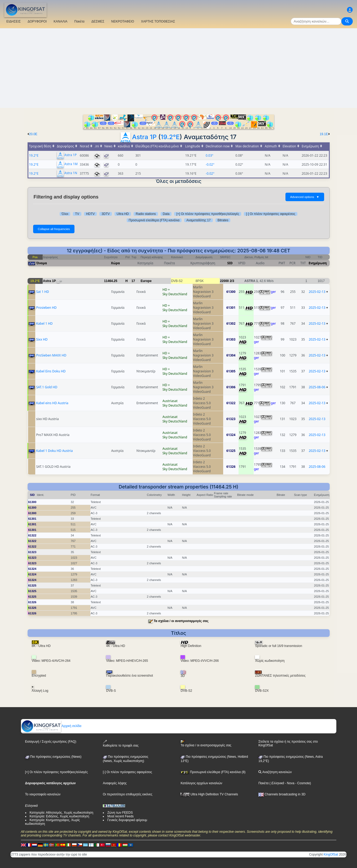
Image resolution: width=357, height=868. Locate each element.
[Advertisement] (179, 68)
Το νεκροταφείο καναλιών (43, 794)
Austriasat (170, 401)
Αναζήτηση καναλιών (275, 772)
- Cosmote (302, 783)
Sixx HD (42, 339)
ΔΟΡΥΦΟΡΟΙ (37, 21)
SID (230, 263)
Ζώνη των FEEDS (120, 813)
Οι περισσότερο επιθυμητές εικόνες (128, 794)
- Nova (289, 783)
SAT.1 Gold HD (47, 387)
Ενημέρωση (318, 263)
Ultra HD (123, 214)
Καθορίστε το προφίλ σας (121, 744)
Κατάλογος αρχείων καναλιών (201, 783)
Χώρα (116, 263)
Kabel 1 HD (44, 323)
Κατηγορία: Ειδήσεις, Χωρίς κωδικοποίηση (59, 816)
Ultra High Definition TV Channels (209, 794)
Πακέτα (79, 21)
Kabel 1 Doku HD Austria (54, 451)
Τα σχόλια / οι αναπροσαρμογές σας (181, 621)
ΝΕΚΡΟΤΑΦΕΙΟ (123, 21)
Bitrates (223, 220)
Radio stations (146, 214)
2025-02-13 (317, 292)
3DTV (106, 214)
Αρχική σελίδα (51, 726)
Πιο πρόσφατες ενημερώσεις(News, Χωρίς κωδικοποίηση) (125, 759)
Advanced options (305, 197)
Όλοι (65, 214)
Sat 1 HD (42, 292)
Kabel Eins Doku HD (51, 371)
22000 (224, 281)
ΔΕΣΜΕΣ (98, 21)
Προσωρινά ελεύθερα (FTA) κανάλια (154, 220)
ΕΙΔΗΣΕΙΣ (14, 21)
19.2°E (170, 137)
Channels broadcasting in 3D (282, 794)
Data (166, 214)
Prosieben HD (46, 308)
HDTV (91, 214)
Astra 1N (71, 173)
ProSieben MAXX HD (51, 355)
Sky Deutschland (175, 294)
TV (77, 214)
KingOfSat (331, 854)
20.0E (33, 134)
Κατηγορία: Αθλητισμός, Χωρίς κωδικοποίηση (61, 813)
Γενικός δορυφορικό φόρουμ (127, 820)
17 (133, 281)
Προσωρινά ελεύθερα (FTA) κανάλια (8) (213, 772)
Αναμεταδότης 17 (199, 220)
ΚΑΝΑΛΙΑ (60, 21)
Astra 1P (144, 137)
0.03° (210, 155)
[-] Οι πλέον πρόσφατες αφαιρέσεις (271, 214)
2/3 (232, 281)
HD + (166, 290)
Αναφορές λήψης (115, 783)
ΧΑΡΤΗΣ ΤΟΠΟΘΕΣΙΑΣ (158, 21)
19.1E (324, 134)
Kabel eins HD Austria (52, 403)
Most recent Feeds (120, 816)
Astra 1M (71, 164)
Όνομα (42, 263)
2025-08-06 (317, 387)
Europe (146, 281)
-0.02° (210, 164)
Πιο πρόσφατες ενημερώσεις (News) (53, 757)
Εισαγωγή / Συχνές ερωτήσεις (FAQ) (51, 742)
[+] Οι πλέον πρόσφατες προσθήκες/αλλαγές (208, 214)
